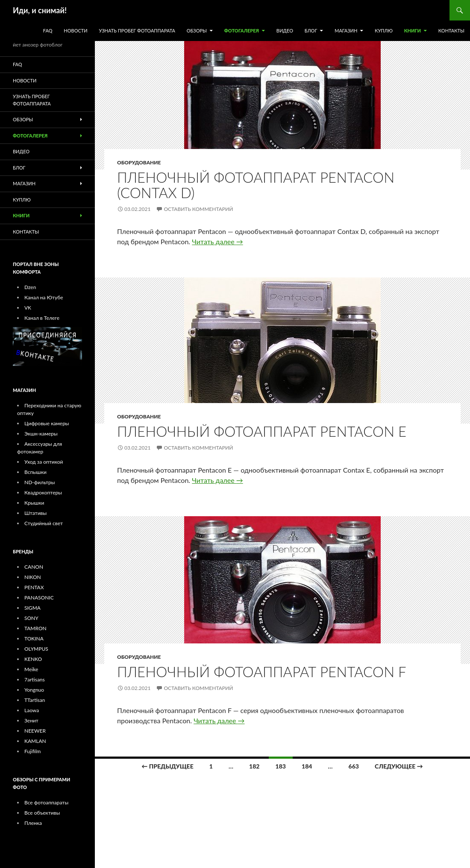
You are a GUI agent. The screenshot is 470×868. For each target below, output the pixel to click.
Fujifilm (32, 751)
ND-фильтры (40, 482)
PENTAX (34, 587)
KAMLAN (35, 741)
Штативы (35, 513)
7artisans (35, 679)
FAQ (48, 31)
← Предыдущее (167, 766)
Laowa (32, 710)
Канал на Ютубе (44, 297)
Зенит (31, 720)
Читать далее (217, 241)
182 (254, 766)
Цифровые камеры (47, 423)
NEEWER (35, 731)
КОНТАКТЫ (451, 31)
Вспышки (35, 472)
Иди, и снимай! (40, 10)
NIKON (33, 577)
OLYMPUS (36, 649)
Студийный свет (44, 523)
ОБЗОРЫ (197, 31)
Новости (75, 31)
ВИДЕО (285, 31)
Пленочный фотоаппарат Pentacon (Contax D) (256, 185)
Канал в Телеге (42, 318)
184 (307, 766)
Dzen (30, 287)
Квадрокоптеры (43, 492)
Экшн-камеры (41, 434)
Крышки (34, 503)
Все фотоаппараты (46, 802)
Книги (413, 31)
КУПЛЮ (384, 31)
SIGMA (32, 608)
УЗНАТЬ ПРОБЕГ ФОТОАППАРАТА (137, 31)
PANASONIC (39, 598)
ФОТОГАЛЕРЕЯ (242, 31)
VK (28, 308)
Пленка (33, 823)
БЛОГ (311, 31)
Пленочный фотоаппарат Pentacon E (262, 431)
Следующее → (399, 766)
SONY (31, 618)
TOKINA (34, 639)
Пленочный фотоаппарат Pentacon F (262, 672)
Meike (31, 669)
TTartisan (35, 700)
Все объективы (42, 813)
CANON (34, 567)
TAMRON (35, 628)
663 (354, 766)
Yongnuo (34, 690)
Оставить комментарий (198, 209)
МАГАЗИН (346, 31)
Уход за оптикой (44, 462)
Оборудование (139, 162)
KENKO (33, 659)
